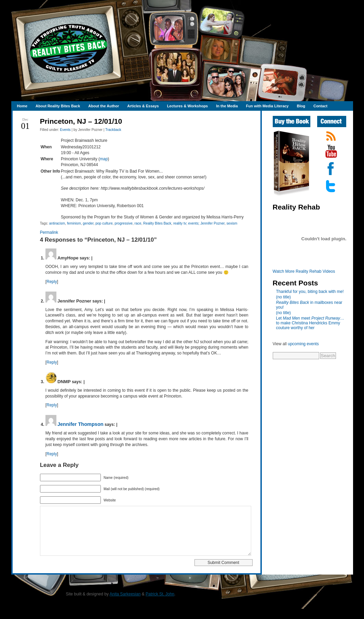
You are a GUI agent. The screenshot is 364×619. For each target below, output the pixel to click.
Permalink (49, 232)
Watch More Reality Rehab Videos (304, 271)
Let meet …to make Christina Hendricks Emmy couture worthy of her (310, 323)
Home (22, 106)
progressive (124, 223)
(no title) (284, 297)
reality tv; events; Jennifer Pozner (199, 223)
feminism (74, 223)
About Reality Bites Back (58, 106)
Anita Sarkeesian (125, 604)
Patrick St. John (160, 604)
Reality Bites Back (157, 223)
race (138, 223)
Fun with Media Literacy (267, 106)
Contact (320, 106)
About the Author (104, 106)
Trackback (113, 130)
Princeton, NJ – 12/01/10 (81, 121)
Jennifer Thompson (80, 424)
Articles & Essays (143, 106)
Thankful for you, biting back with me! (310, 292)
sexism (232, 223)
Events (65, 130)
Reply (52, 282)
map (104, 159)
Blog (301, 106)
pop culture (104, 223)
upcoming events (303, 344)
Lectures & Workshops (188, 106)
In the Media (227, 106)
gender (88, 223)
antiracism (57, 223)
